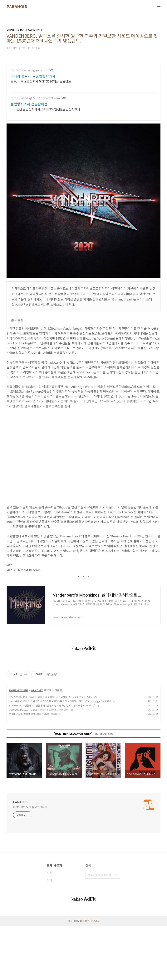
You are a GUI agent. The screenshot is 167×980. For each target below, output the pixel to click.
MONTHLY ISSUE (19, 744)
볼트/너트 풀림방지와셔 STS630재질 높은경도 (41, 81)
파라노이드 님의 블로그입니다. (30, 861)
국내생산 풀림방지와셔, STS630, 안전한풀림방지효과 (45, 109)
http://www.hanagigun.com (29, 70)
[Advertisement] (83, 688)
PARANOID (17, 7)
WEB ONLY (37, 744)
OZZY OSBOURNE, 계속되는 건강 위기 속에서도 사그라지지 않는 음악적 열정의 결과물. (51, 751)
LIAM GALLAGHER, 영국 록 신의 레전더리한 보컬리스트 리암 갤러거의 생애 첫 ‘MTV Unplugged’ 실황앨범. (60, 755)
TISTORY (84, 975)
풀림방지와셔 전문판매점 (29, 104)
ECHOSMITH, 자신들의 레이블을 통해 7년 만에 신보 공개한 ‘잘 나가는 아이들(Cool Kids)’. (52, 759)
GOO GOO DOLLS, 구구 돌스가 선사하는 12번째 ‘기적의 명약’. (39, 763)
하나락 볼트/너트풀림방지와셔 (33, 76)
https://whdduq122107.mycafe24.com (35, 98)
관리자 (96, 975)
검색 (116, 929)
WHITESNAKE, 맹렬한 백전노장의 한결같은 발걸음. (33, 768)
